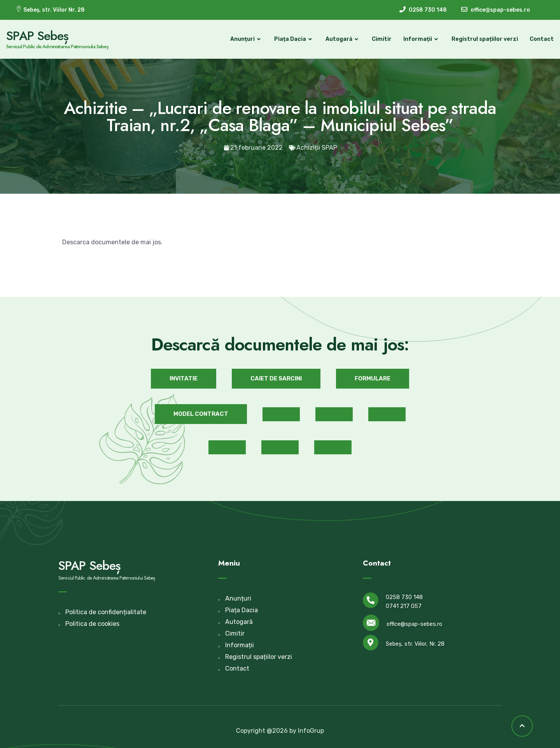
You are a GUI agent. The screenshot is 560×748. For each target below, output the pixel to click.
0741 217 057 (404, 603)
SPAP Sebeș (47, 35)
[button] (184, 376)
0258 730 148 (404, 594)
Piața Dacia (285, 38)
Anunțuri (237, 38)
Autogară (333, 38)
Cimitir (372, 38)
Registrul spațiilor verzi (475, 38)
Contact (532, 38)
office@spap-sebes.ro (414, 621)
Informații (412, 38)
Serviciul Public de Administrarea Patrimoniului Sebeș (66, 45)
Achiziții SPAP (317, 145)
